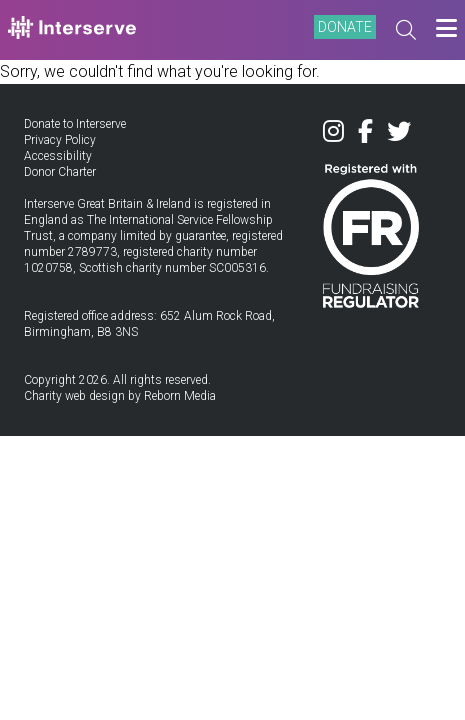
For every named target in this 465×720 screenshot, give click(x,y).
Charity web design (74, 396)
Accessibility (58, 156)
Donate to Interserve (75, 124)
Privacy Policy (60, 140)
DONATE (345, 27)
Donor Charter (60, 172)
